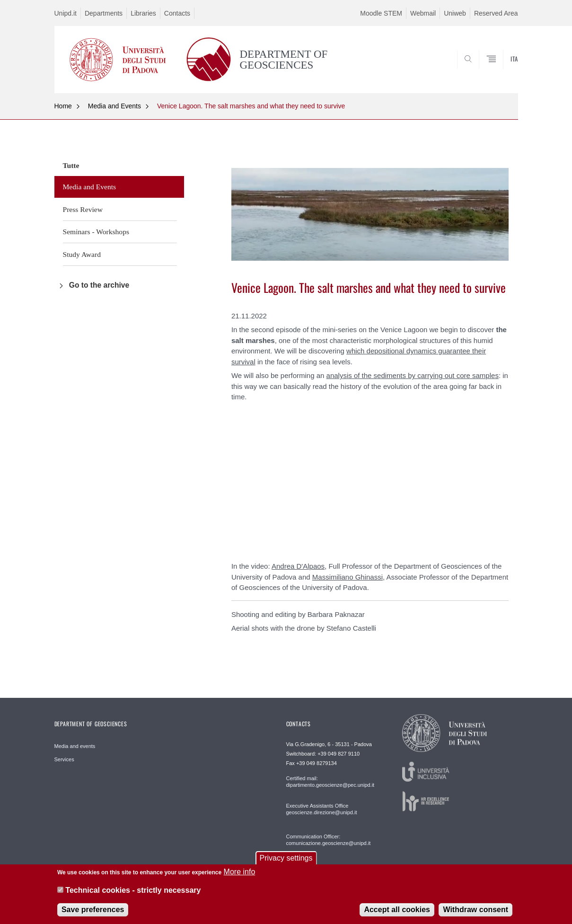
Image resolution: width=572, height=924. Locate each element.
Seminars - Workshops (96, 232)
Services (64, 759)
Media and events (75, 746)
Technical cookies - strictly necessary (133, 890)
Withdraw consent (475, 910)
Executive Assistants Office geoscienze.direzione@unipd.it (322, 809)
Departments (104, 13)
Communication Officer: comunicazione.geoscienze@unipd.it (329, 840)
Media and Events (114, 106)
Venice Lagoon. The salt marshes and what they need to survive (251, 106)
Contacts (177, 13)
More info (240, 872)
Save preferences (93, 910)
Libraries (143, 13)
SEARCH (501, 70)
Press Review (83, 209)
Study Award (82, 254)
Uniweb (455, 13)
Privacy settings (286, 858)
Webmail (423, 13)
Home (63, 106)
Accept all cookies (397, 910)
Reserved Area (496, 13)
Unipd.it (66, 13)
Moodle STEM (381, 13)
